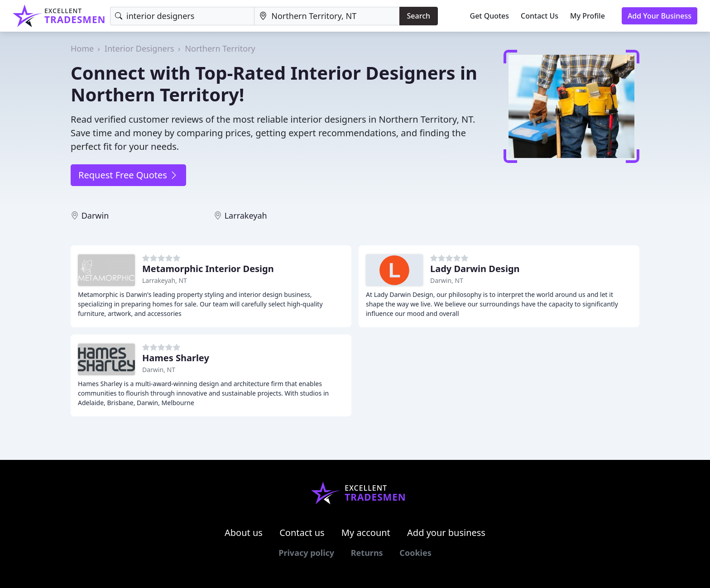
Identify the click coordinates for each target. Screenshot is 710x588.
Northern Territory (220, 48)
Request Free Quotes (128, 175)
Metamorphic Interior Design (208, 269)
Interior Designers (139, 48)
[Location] (327, 16)
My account (366, 533)
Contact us (302, 533)
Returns (367, 553)
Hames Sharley (176, 358)
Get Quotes (490, 16)
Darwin (95, 215)
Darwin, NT (447, 280)
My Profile (588, 16)
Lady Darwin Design (475, 269)
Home (82, 48)
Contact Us (540, 16)
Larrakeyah (246, 215)
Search (419, 16)
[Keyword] (182, 16)
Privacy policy (306, 553)
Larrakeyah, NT (165, 280)
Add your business (446, 533)
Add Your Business (660, 16)
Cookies (415, 553)
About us (244, 533)
